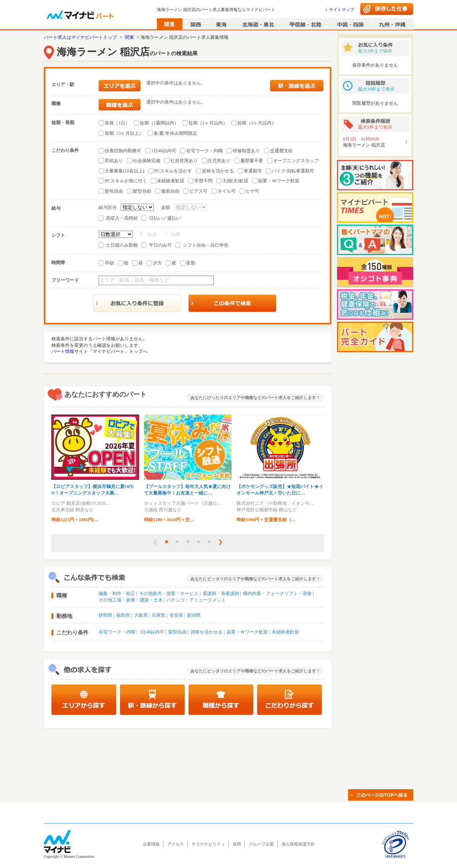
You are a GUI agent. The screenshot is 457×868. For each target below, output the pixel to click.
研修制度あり (246, 151)
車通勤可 (253, 171)
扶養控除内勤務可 (123, 151)
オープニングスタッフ (296, 161)
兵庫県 (158, 615)
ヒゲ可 (252, 191)
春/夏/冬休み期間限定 (175, 133)
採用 (237, 844)
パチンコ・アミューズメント (196, 600)
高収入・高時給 (122, 218)
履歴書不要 (252, 161)
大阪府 (141, 615)
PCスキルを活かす (173, 171)
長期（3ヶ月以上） (124, 133)
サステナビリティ (208, 844)
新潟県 (194, 615)
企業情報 (151, 844)
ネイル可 (227, 191)
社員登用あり (184, 161)
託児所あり (219, 161)
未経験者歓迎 (171, 181)
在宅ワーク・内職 (205, 151)
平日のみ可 (160, 245)
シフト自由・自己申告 (206, 245)
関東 (129, 37)
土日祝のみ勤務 (122, 245)
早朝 (109, 263)
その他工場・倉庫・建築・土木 (131, 600)
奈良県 (176, 615)
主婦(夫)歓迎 (235, 181)
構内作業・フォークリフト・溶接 (277, 594)
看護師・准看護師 (221, 594)
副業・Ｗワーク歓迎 (279, 181)
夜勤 (191, 263)
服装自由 (170, 191)
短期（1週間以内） (159, 123)
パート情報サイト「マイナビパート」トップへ (99, 351)
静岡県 (105, 615)
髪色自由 (114, 191)
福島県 (123, 615)
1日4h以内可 (164, 151)
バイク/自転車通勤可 (293, 171)
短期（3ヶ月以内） (257, 123)
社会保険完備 (147, 161)
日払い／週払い (165, 218)
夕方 (157, 263)
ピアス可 (198, 191)
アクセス (176, 844)
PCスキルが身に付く (126, 181)
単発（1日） (117, 123)
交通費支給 (281, 151)
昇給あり (114, 161)
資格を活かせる (218, 171)
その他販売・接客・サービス (169, 594)
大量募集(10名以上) (125, 171)
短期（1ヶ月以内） (208, 123)
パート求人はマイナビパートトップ (80, 37)
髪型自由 (142, 191)
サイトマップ (342, 10)
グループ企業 (261, 844)
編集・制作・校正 (117, 594)
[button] (155, 542)
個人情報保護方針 (298, 844)
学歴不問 (203, 181)
